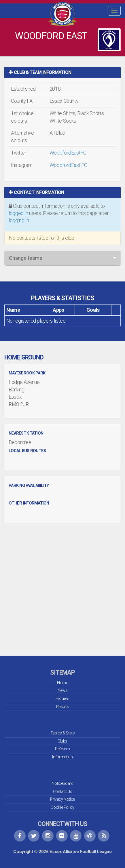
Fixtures (62, 698)
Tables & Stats (63, 733)
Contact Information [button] (36, 192)
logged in (18, 213)
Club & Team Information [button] (40, 72)
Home (62, 683)
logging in (19, 220)
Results (62, 707)
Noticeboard (62, 783)
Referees (62, 749)
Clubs (62, 741)
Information (62, 757)
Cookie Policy (62, 807)
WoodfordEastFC (68, 153)
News (63, 690)
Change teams (26, 258)
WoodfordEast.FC (68, 165)
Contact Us (62, 791)
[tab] (62, 72)
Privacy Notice (62, 799)
